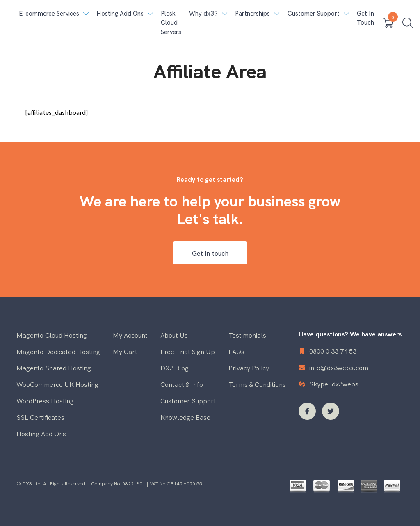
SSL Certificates (40, 417)
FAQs (236, 351)
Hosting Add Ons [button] (120, 13)
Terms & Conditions (257, 384)
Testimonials (247, 335)
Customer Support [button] (314, 13)
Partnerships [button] (252, 13)
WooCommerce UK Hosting (57, 384)
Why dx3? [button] (203, 13)
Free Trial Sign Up (188, 351)
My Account (130, 335)
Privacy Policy (249, 368)
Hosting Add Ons (41, 433)
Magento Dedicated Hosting (58, 351)
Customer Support (188, 400)
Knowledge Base (185, 417)
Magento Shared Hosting (54, 368)
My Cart (125, 351)
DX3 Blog (175, 368)
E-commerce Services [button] (49, 13)
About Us (174, 335)
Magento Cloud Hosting (52, 335)
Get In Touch (365, 18)
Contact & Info (182, 384)
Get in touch (210, 253)
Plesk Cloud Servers (171, 22)
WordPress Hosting (45, 400)
